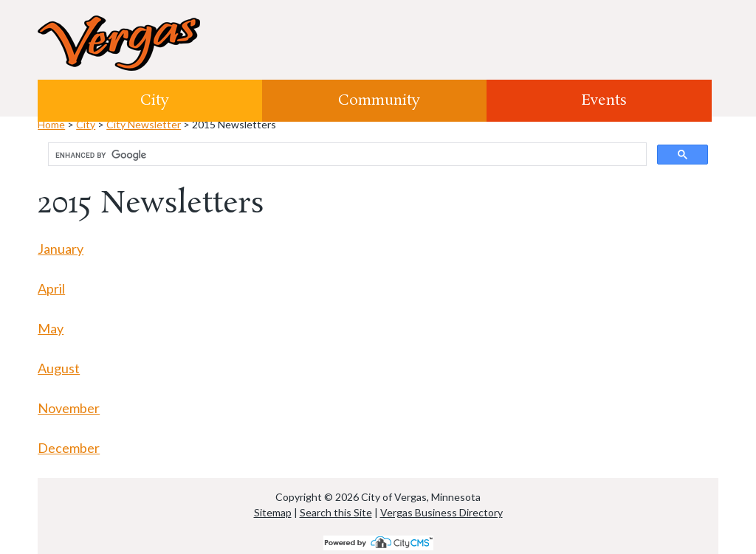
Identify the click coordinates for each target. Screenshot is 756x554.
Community (379, 100)
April (51, 288)
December (69, 448)
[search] (346, 155)
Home (51, 124)
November (69, 408)
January (61, 249)
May (51, 328)
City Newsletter (144, 124)
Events (604, 100)
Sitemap (273, 512)
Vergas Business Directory (441, 512)
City (155, 100)
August (59, 368)
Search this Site (336, 512)
